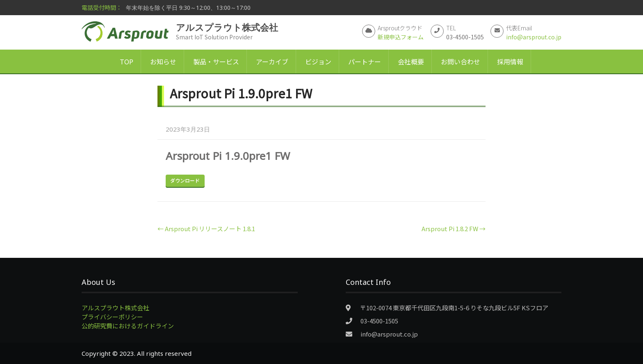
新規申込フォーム (401, 37)
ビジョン (318, 61)
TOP (127, 61)
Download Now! (185, 181)
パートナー (365, 61)
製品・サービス (216, 61)
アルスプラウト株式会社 (115, 308)
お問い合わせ (461, 61)
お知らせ (163, 61)
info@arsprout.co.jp (534, 37)
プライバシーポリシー (112, 317)
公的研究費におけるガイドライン (128, 326)
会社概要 (411, 61)
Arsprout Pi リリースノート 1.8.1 (206, 229)
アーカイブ (272, 61)
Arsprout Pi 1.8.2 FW (454, 229)
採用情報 (510, 61)
